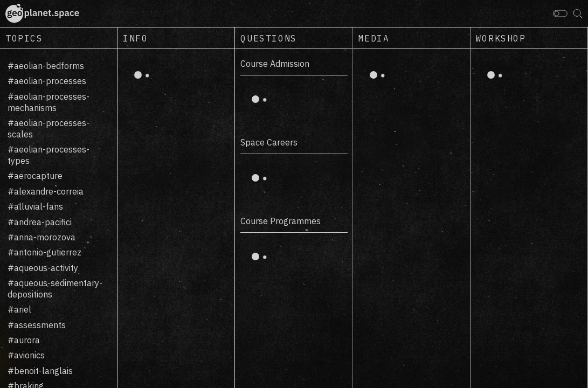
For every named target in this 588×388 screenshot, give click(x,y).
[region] (59, 219)
